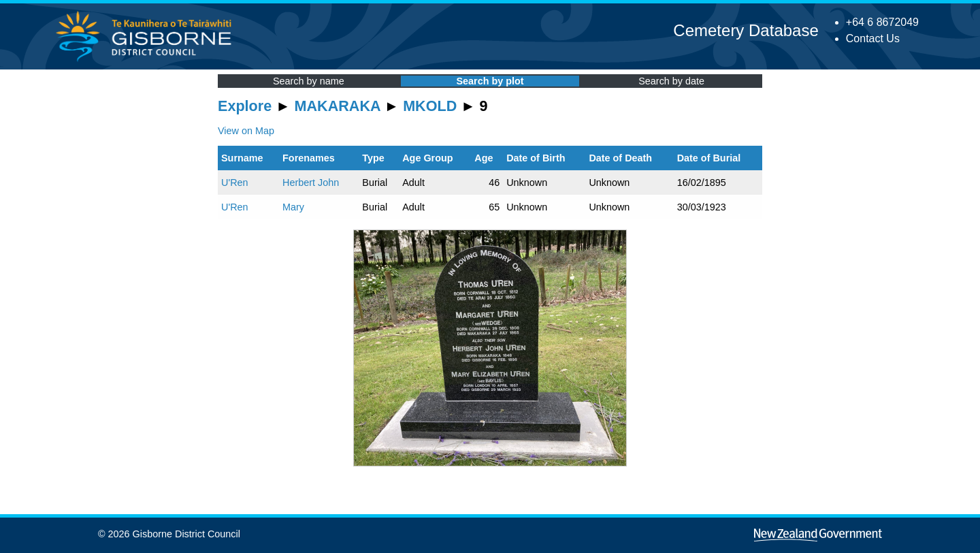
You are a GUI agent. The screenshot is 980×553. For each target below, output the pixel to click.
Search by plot (490, 81)
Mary (293, 207)
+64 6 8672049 (882, 22)
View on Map (246, 131)
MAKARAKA (338, 106)
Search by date (671, 81)
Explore (245, 106)
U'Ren (235, 183)
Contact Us (873, 38)
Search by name (309, 81)
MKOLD (430, 106)
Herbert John (311, 183)
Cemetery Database (746, 30)
